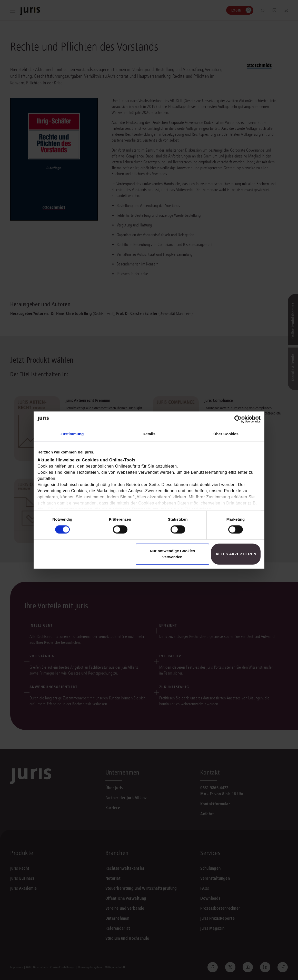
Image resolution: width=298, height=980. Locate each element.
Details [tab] (149, 434)
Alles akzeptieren (236, 554)
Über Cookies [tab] (226, 434)
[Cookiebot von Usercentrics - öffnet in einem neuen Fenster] (238, 419)
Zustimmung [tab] (72, 434)
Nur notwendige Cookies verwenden (172, 554)
